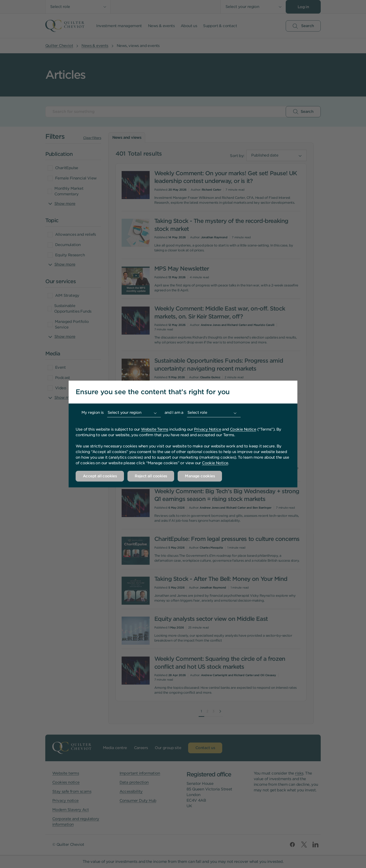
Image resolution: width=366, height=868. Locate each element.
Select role (197, 413)
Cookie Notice (243, 429)
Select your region (124, 413)
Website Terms (155, 429)
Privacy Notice (208, 429)
